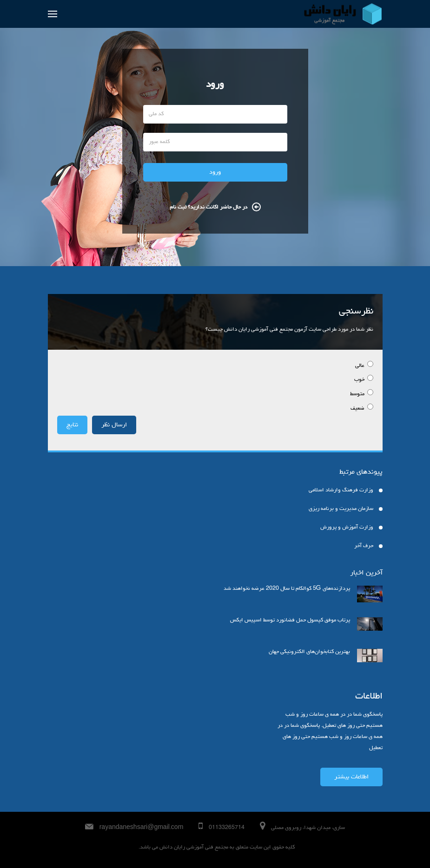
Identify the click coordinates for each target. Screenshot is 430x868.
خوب (360, 380)
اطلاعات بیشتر (351, 777)
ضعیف (358, 409)
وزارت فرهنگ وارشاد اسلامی (341, 490)
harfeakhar (136, 848)
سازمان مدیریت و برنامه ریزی (341, 509)
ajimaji (138, 848)
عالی (361, 366)
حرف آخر (364, 546)
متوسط (358, 394)
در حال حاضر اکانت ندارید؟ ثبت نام (215, 208)
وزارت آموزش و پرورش (347, 528)
